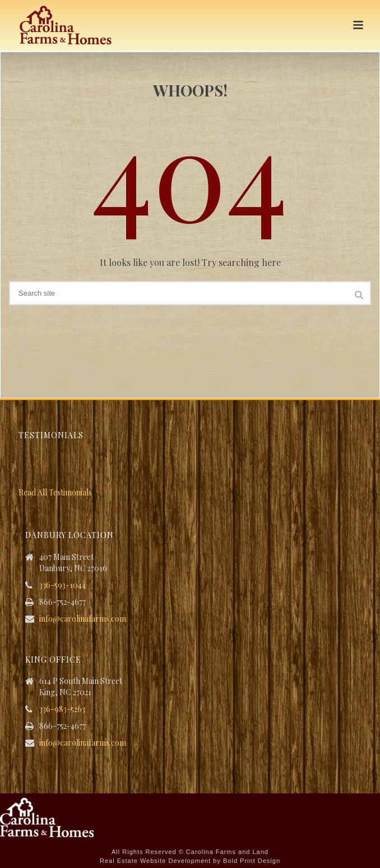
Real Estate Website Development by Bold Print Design (190, 861)
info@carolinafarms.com (83, 619)
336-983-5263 (62, 709)
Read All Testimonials (55, 492)
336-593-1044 (62, 585)
